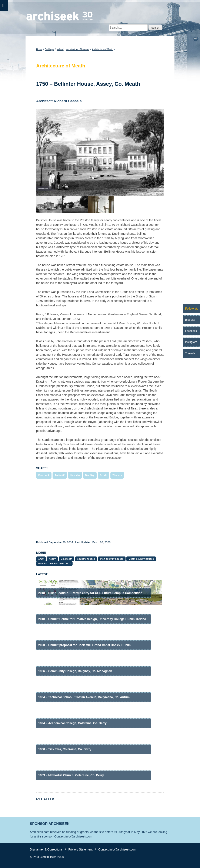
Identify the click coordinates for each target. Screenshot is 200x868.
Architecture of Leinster (78, 49)
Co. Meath (66, 559)
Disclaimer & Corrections (46, 849)
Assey (52, 559)
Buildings (49, 49)
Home (39, 49)
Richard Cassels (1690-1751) (54, 564)
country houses (86, 559)
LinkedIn (75, 475)
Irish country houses (112, 559)
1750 (41, 559)
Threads (117, 475)
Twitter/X (60, 475)
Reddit (104, 475)
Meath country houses (141, 559)
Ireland (60, 49)
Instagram (191, 342)
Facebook (44, 475)
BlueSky (90, 475)
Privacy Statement (80, 849)
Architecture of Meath (103, 49)
